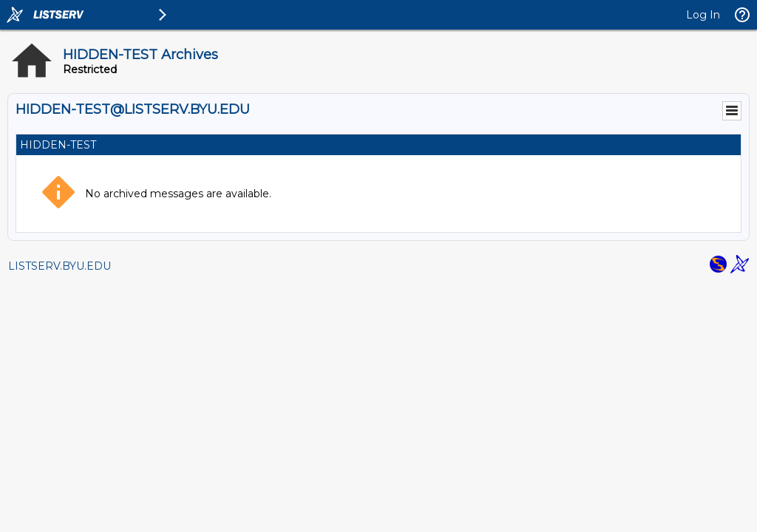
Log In (703, 15)
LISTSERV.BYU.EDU (60, 266)
